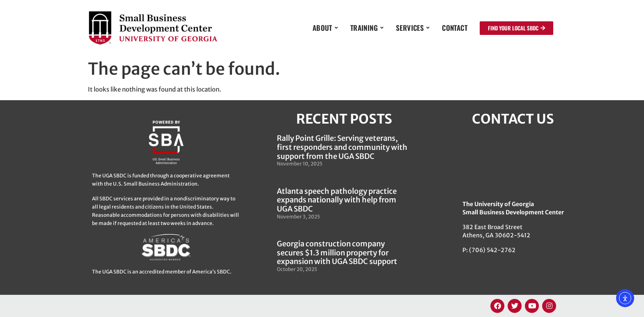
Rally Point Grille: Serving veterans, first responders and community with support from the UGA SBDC (342, 147)
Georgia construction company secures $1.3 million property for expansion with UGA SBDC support (337, 253)
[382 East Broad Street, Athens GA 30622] (513, 163)
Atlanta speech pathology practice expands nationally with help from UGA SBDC (337, 200)
